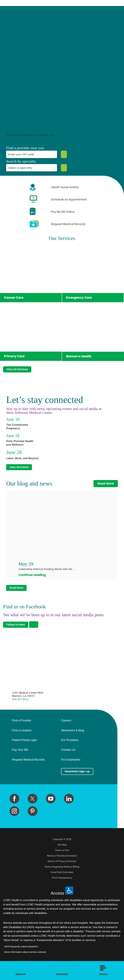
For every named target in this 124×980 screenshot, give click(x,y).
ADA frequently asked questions (21, 956)
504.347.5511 (20, 708)
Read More (106, 488)
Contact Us (68, 758)
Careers (66, 729)
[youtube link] (51, 808)
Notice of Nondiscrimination (62, 865)
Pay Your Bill (20, 758)
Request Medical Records (28, 768)
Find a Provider (21, 729)
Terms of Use (62, 860)
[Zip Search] (63, 154)
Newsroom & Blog (72, 739)
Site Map (62, 854)
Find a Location (22, 739)
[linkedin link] (69, 808)
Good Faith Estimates (62, 882)
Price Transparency (62, 887)
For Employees (71, 768)
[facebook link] (14, 808)
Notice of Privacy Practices (62, 871)
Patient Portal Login (24, 748)
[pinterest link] (32, 820)
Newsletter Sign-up (80, 780)
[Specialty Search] (63, 168)
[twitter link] (32, 808)
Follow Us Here (18, 632)
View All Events (22, 471)
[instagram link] (14, 820)
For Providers (70, 748)
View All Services (20, 371)
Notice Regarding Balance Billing (62, 876)
